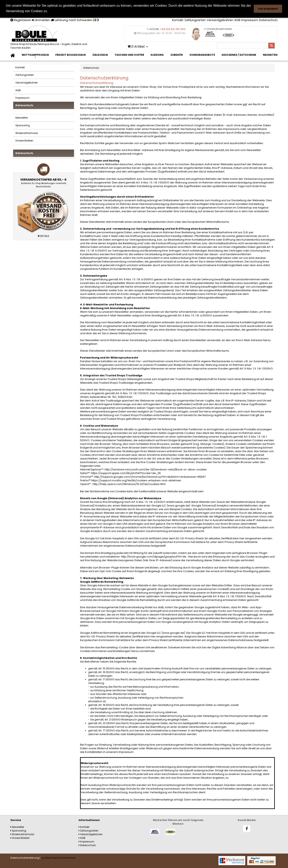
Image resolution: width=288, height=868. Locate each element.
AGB (237, 20)
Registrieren (21, 20)
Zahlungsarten (195, 20)
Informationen (89, 820)
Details (43, 236)
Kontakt (178, 20)
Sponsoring (23, 125)
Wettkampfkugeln (35, 55)
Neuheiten (270, 55)
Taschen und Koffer (129, 55)
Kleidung (157, 55)
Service (16, 820)
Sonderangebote (202, 55)
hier (242, 538)
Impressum (250, 20)
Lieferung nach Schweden (75, 20)
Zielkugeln (100, 55)
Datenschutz (268, 20)
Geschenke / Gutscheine (239, 55)
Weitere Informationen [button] (68, 11)
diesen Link (142, 568)
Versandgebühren (220, 20)
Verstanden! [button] (268, 9)
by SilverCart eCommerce (58, 858)
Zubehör (177, 55)
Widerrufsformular (27, 133)
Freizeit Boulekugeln (71, 55)
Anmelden (41, 20)
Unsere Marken (24, 141)
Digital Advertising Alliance (230, 647)
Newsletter (22, 118)
